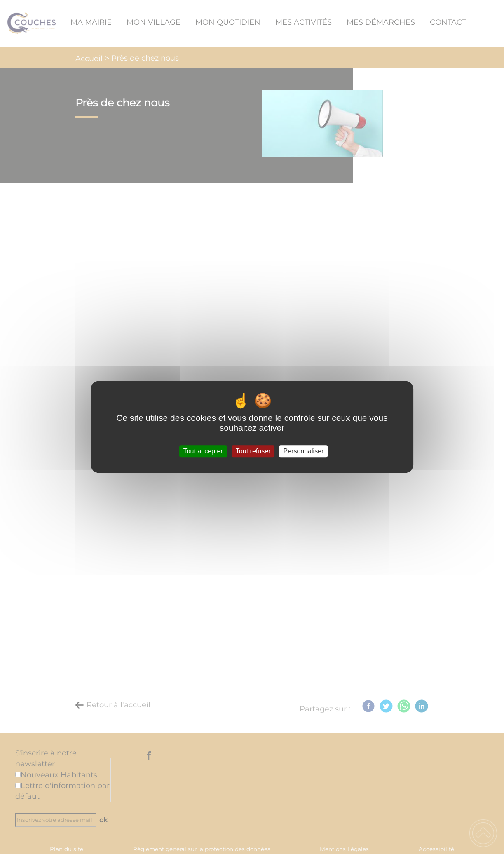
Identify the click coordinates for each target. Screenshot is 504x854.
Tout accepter (203, 451)
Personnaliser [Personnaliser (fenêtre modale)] (304, 451)
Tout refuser (253, 451)
